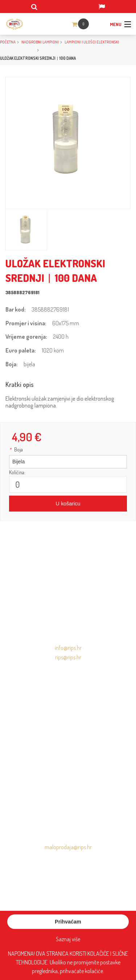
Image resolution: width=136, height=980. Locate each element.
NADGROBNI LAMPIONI (40, 42)
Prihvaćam (68, 922)
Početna (8, 42)
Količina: (17, 472)
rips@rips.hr (68, 657)
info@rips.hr (68, 648)
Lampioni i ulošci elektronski (92, 42)
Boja (16, 449)
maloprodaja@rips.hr (68, 847)
